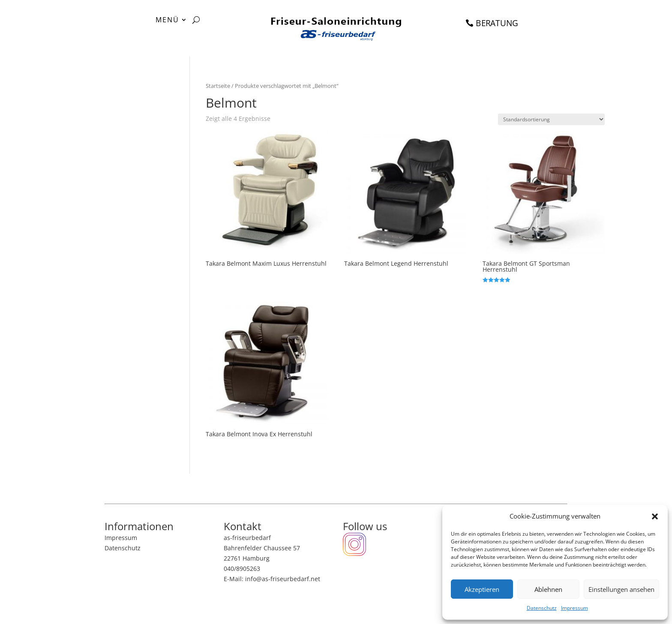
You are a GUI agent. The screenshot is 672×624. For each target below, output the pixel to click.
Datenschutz (542, 608)
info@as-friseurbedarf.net (283, 579)
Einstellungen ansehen (621, 589)
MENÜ (167, 21)
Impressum (574, 608)
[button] (655, 516)
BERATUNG (497, 23)
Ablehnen (548, 589)
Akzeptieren (482, 589)
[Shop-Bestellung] (551, 119)
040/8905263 (242, 568)
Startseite (218, 86)
